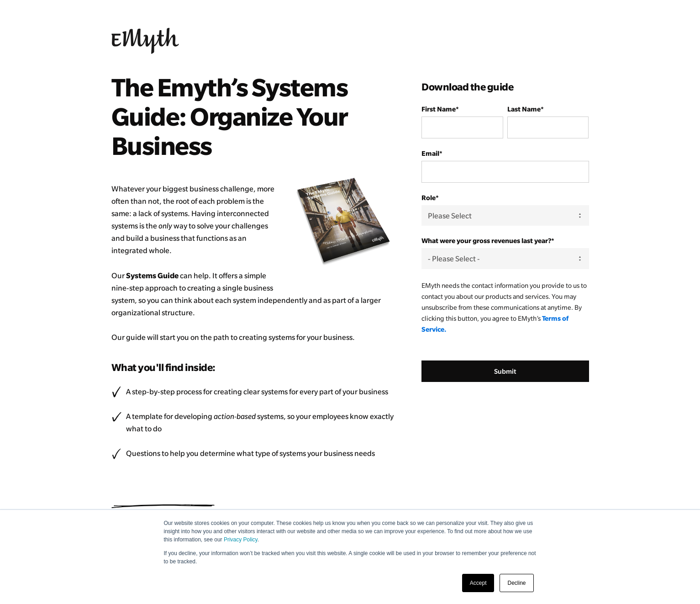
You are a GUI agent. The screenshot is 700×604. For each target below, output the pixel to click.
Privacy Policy (241, 540)
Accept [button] (478, 583)
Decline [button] (516, 583)
